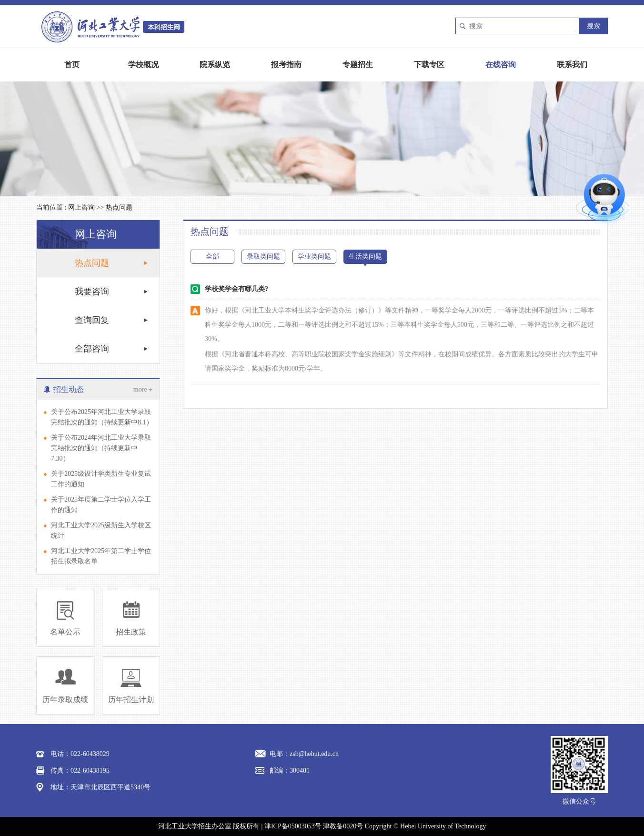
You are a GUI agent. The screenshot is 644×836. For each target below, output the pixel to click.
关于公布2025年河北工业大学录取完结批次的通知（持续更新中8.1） (102, 417)
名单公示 (65, 632)
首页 (72, 65)
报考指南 (286, 65)
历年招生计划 (131, 700)
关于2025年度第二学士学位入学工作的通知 (101, 505)
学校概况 (143, 65)
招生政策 (131, 632)
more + (143, 389)
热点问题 (119, 207)
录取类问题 (263, 257)
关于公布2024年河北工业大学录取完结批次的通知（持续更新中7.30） (101, 448)
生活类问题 (365, 257)
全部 (212, 257)
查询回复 (92, 320)
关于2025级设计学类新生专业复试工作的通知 (101, 479)
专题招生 (358, 65)
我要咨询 (92, 292)
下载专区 (429, 65)
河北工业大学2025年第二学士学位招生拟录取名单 (101, 556)
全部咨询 (92, 349)
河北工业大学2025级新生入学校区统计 (101, 530)
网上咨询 (81, 207)
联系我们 (572, 65)
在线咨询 (501, 65)
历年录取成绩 (65, 700)
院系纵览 (215, 65)
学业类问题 (314, 257)
